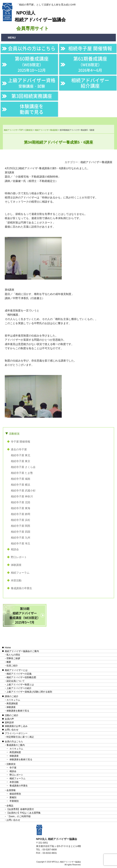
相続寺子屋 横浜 (21, 485)
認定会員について (16, 681)
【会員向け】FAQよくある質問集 (24, 813)
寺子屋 (13, 768)
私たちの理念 (13, 655)
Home (8, 648)
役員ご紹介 (12, 666)
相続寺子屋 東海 (21, 508)
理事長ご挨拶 (13, 658)
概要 (9, 662)
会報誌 (10, 806)
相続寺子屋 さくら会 (23, 467)
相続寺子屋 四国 (21, 532)
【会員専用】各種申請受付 (20, 809)
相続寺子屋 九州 (21, 538)
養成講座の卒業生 (21, 588)
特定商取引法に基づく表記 (20, 737)
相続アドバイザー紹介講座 (90, 83)
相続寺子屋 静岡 (21, 514)
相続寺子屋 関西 (21, 526)
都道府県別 (15, 794)
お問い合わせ (12, 730)
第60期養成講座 (32, 64)
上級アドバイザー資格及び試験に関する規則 (29, 692)
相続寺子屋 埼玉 (21, 543)
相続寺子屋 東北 (21, 455)
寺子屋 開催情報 (21, 442)
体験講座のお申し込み (16, 726)
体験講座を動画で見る (32, 109)
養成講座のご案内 (16, 745)
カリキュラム (13, 700)
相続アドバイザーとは (16, 670)
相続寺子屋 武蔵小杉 (23, 491)
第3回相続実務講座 (32, 96)
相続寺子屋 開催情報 (90, 48)
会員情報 (11, 790)
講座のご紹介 (12, 696)
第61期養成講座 (90, 64)
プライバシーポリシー (16, 733)
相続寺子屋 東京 (21, 461)
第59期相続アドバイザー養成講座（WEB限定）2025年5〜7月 (25, 615)
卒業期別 (14, 801)
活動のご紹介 (12, 715)
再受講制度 (12, 704)
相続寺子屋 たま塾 (22, 473)
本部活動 (16, 580)
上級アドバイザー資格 (32, 83)
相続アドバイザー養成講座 (96, 162)
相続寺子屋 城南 (21, 479)
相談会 (15, 549)
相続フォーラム (20, 573)
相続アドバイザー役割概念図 (21, 677)
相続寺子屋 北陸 (21, 502)
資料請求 (9, 723)
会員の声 (9, 719)
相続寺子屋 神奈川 (22, 496)
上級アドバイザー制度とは (20, 685)
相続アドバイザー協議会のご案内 (22, 651)
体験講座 (16, 565)
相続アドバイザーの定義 (19, 674)
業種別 (13, 797)
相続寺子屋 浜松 (21, 520)
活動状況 (14, 434)
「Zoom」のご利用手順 (19, 816)
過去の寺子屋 (19, 449)
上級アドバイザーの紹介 (19, 688)
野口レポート (19, 557)
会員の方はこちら (14, 741)
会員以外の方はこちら (32, 48)
